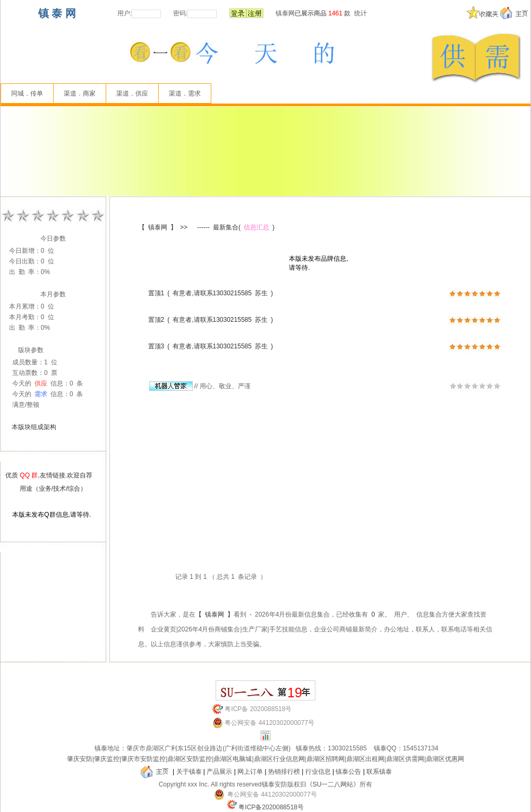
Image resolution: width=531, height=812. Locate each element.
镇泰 (101, 748)
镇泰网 (285, 13)
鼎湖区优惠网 (445, 759)
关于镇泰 (189, 772)
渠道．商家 (80, 93)
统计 (361, 13)
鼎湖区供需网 (405, 759)
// (174, 386)
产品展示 (219, 772)
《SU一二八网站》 (333, 784)
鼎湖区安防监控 (190, 759)
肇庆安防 (80, 759)
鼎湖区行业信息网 (279, 759)
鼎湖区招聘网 (326, 759)
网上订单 (250, 772)
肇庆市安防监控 (143, 759)
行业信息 (318, 772)
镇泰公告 (348, 772)
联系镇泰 (379, 772)
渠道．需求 (185, 93)
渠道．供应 (132, 93)
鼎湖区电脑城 (233, 759)
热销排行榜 (284, 772)
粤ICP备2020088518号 (271, 807)
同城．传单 (27, 93)
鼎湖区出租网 (365, 759)
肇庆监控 (107, 759)
